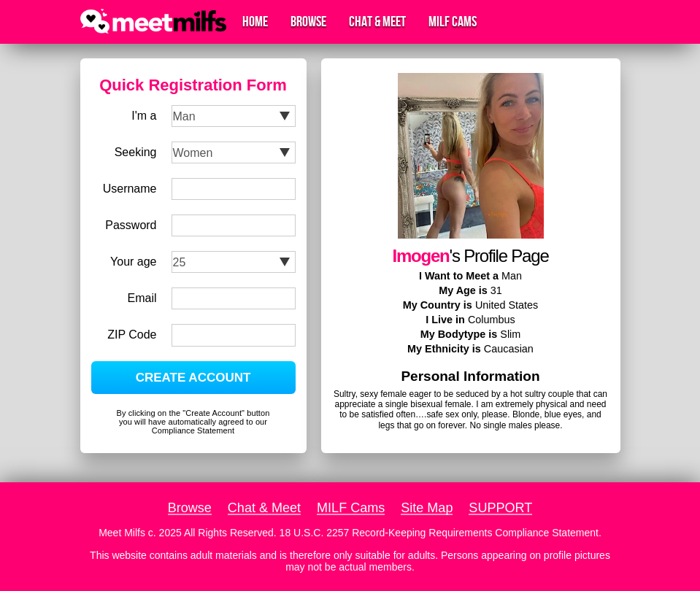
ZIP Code (132, 335)
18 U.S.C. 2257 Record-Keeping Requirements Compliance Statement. (441, 533)
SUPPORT (500, 508)
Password (131, 225)
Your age (133, 262)
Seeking (136, 152)
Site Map (427, 508)
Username (130, 189)
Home (255, 22)
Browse (308, 22)
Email (142, 298)
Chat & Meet (377, 22)
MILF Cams (453, 22)
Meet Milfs (122, 533)
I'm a (144, 116)
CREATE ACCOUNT (193, 378)
